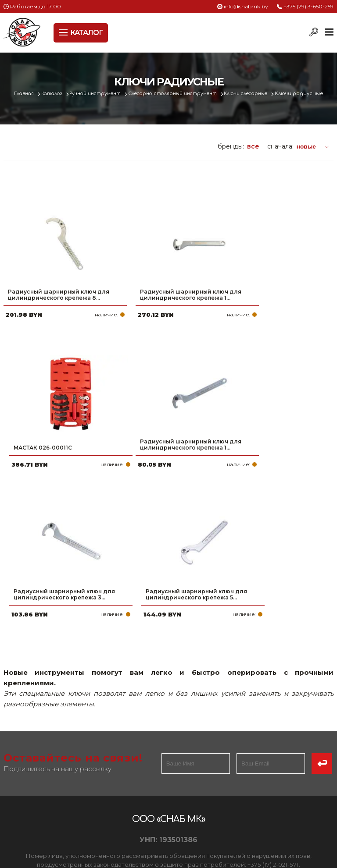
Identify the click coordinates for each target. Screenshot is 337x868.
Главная (28, 94)
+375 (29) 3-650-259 (308, 6)
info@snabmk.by (246, 6)
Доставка (21, 769)
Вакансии (21, 811)
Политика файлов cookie (41, 698)
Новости (18, 783)
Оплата (17, 755)
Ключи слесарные (273, 94)
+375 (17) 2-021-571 (220, 755)
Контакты (20, 797)
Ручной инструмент (107, 94)
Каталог (59, 94)
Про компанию (30, 740)
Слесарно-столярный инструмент (192, 94)
